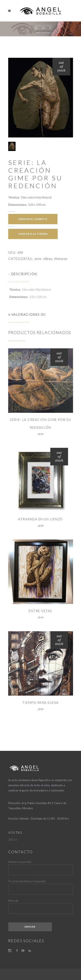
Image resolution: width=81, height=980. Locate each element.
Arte (38, 259)
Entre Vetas (40, 611)
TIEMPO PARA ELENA (40, 703)
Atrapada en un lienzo (40, 519)
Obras (48, 259)
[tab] (41, 274)
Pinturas (61, 259)
